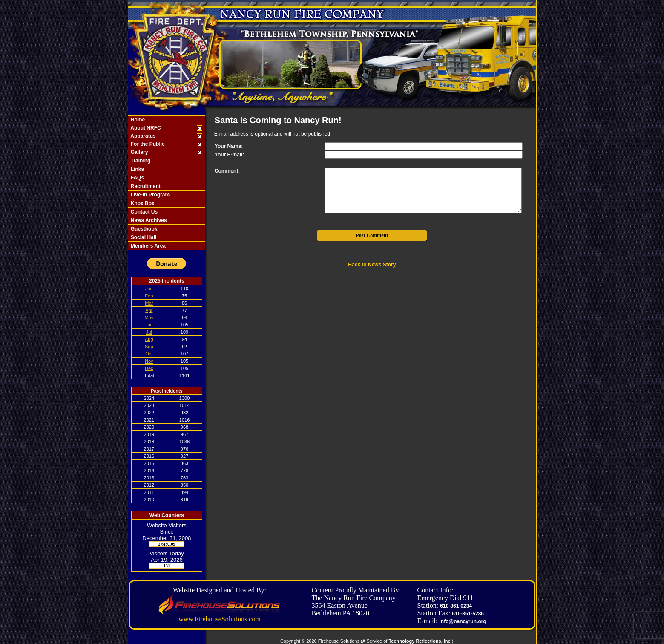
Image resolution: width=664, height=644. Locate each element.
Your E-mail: (230, 155)
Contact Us (143, 212)
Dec (149, 368)
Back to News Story (372, 265)
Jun (149, 325)
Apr (149, 310)
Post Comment (372, 235)
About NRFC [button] (145, 128)
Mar (149, 303)
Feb (149, 296)
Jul (149, 332)
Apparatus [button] (142, 136)
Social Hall (143, 237)
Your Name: (229, 146)
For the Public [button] (147, 144)
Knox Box (142, 203)
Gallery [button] (138, 152)
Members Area (147, 246)
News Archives (148, 220)
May (149, 318)
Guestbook (143, 229)
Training (140, 161)
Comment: (227, 171)
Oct (149, 354)
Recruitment (145, 186)
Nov (149, 361)
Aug (149, 339)
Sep (149, 347)
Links (137, 169)
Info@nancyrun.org (463, 621)
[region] (167, 183)
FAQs (137, 178)
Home (137, 120)
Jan (149, 289)
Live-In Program (149, 195)
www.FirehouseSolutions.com (220, 619)
